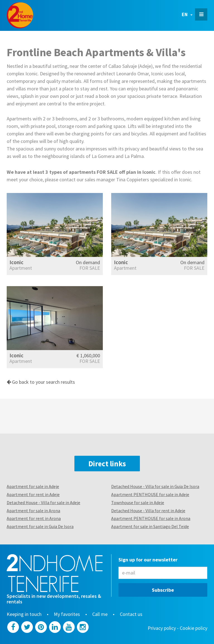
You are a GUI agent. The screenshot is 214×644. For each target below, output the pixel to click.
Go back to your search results (41, 382)
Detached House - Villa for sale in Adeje (43, 502)
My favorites (67, 614)
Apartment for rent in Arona (34, 518)
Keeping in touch (24, 614)
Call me (100, 614)
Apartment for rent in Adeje (33, 494)
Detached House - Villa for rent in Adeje (148, 511)
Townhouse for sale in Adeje (138, 502)
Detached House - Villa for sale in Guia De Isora (155, 486)
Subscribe (163, 590)
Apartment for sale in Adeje (33, 486)
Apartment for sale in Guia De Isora (40, 526)
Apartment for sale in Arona (33, 511)
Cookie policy (194, 628)
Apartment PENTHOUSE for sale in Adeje (150, 494)
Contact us (131, 614)
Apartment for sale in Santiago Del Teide (150, 526)
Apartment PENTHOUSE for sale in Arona (151, 518)
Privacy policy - (164, 628)
